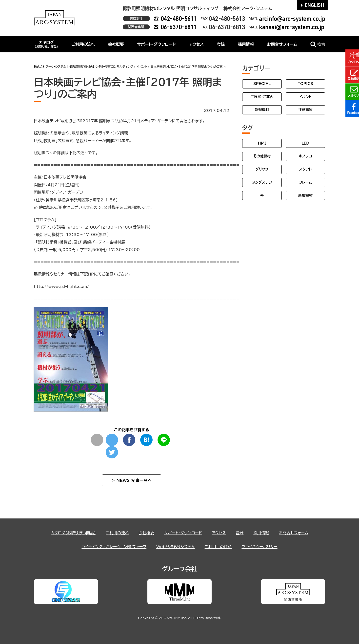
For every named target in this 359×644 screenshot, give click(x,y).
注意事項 (305, 110)
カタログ (46, 44)
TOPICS (305, 84)
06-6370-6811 (179, 27)
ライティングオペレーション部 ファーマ (113, 547)
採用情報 (246, 44)
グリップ (262, 169)
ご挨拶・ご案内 (262, 97)
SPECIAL (262, 84)
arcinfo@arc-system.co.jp (292, 18)
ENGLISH (313, 5)
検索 (318, 44)
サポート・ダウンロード (156, 44)
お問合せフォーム (282, 44)
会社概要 (116, 44)
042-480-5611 (179, 18)
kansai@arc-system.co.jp (292, 27)
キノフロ (305, 156)
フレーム (305, 182)
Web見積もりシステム (176, 547)
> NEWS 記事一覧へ (132, 480)
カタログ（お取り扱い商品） (72, 533)
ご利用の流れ (83, 44)
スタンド (305, 169)
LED (305, 143)
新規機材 (262, 110)
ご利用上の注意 (219, 547)
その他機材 (262, 156)
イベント (305, 97)
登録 (221, 44)
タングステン (262, 182)
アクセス (196, 44)
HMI (262, 143)
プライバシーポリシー (260, 547)
